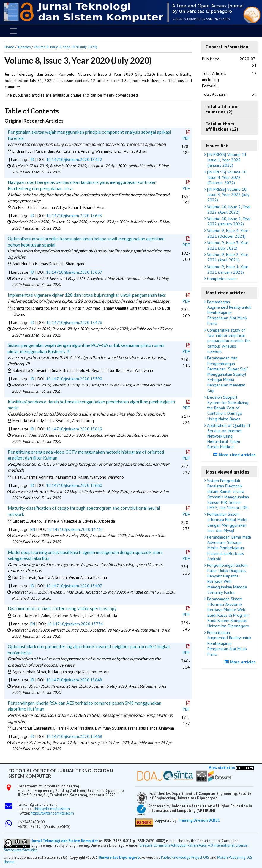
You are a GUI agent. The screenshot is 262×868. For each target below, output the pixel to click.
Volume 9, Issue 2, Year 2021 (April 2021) (227, 257)
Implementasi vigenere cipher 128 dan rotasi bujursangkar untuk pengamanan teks (87, 295)
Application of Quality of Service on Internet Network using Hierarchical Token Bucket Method (228, 436)
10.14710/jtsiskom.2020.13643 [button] (74, 216)
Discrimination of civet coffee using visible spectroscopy (62, 608)
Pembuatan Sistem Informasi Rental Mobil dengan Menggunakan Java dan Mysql (227, 522)
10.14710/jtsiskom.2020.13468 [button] (74, 736)
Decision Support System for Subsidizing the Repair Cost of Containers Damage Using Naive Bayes (227, 408)
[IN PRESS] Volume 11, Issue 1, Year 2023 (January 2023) (227, 160)
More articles (241, 662)
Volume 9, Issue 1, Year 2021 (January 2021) (227, 269)
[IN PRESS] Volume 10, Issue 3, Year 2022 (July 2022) (228, 195)
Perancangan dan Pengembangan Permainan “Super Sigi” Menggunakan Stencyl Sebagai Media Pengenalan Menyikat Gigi (227, 374)
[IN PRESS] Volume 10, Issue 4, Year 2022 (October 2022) (227, 177)
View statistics (222, 768)
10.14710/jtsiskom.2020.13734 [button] (75, 624)
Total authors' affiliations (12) (222, 126)
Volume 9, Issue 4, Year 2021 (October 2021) (227, 233)
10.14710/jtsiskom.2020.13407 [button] (74, 586)
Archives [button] (24, 47)
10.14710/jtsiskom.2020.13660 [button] (74, 485)
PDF (187, 135)
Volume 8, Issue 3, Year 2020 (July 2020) (65, 47)
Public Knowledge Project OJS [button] (185, 857)
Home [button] (9, 47)
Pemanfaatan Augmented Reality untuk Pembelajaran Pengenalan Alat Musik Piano (228, 313)
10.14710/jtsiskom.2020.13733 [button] (75, 529)
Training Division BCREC (199, 820)
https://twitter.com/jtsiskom (52, 813)
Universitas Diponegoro (119, 857)
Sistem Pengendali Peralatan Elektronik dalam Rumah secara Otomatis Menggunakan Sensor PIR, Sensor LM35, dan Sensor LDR (227, 494)
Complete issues (221, 279)
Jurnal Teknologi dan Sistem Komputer (65, 841)
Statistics (30, 850)
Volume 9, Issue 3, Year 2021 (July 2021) (227, 245)
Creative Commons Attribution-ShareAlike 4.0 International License (194, 845)
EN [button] (33, 529)
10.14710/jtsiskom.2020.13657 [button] (74, 272)
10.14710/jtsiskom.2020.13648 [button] (74, 680)
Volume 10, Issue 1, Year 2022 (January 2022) (228, 221)
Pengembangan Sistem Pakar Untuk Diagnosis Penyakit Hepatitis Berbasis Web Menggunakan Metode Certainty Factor (227, 579)
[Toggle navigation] (13, 31)
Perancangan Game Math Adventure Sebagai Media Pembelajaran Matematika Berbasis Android (228, 548)
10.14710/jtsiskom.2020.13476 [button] (74, 323)
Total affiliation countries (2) (222, 109)
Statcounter (13, 850)
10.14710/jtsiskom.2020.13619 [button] (74, 429)
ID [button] (32, 160)
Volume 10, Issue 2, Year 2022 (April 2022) (228, 209)
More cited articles (235, 455)
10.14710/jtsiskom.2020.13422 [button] (74, 160)
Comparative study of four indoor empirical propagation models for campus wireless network (228, 341)
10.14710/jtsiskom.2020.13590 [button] (74, 379)
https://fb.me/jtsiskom (52, 809)
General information (227, 47)
